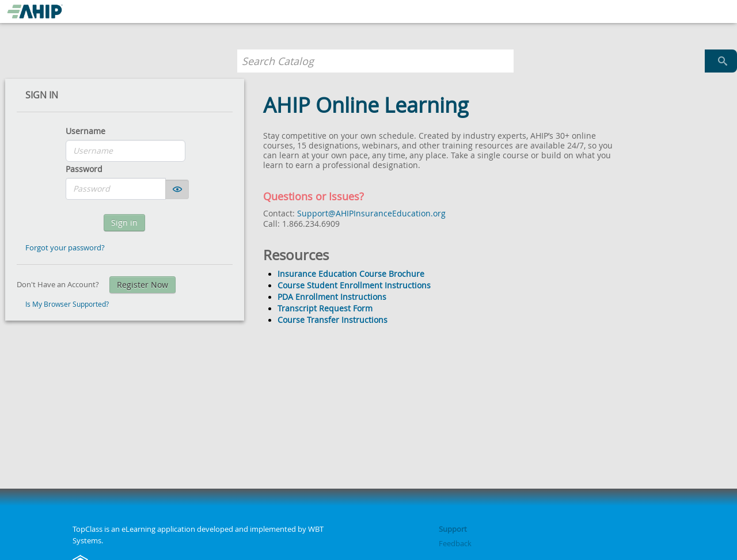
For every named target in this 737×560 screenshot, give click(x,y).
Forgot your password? (65, 247)
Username (86, 131)
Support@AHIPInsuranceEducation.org (371, 213)
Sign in (124, 222)
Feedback (455, 543)
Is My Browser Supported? (67, 304)
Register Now (143, 285)
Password (84, 169)
